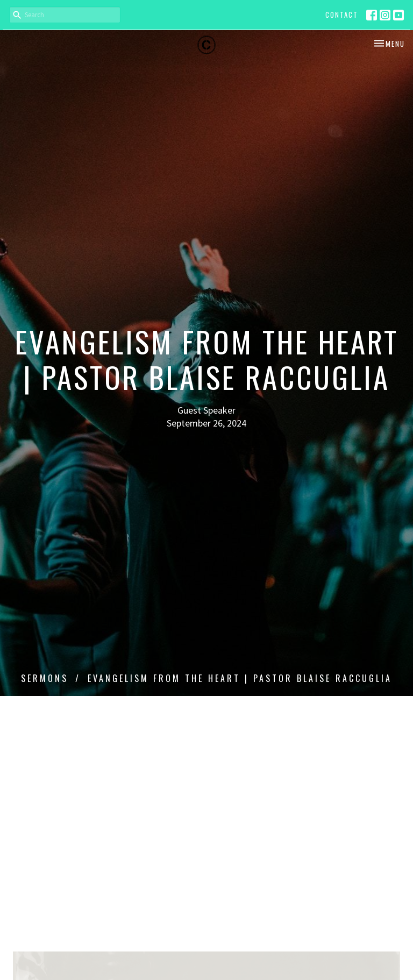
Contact (342, 15)
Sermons (45, 678)
